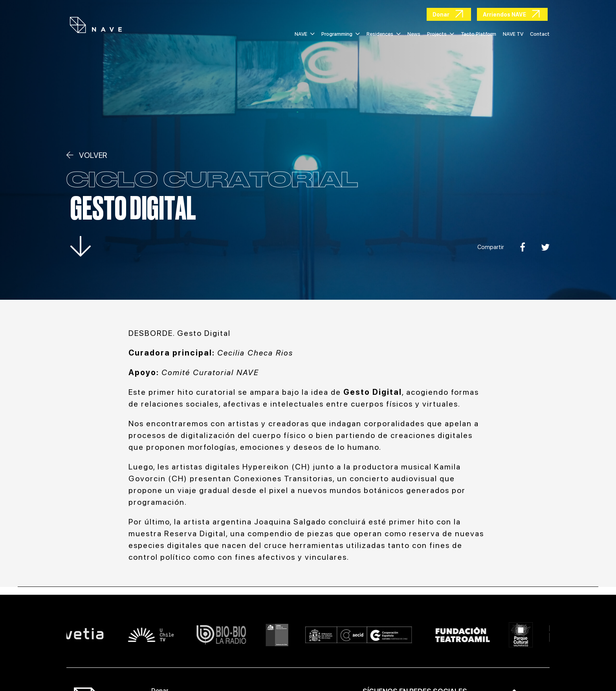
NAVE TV (513, 34)
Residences (384, 34)
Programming (341, 34)
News (414, 34)
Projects (441, 34)
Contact (540, 34)
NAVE (305, 34)
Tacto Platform (478, 34)
